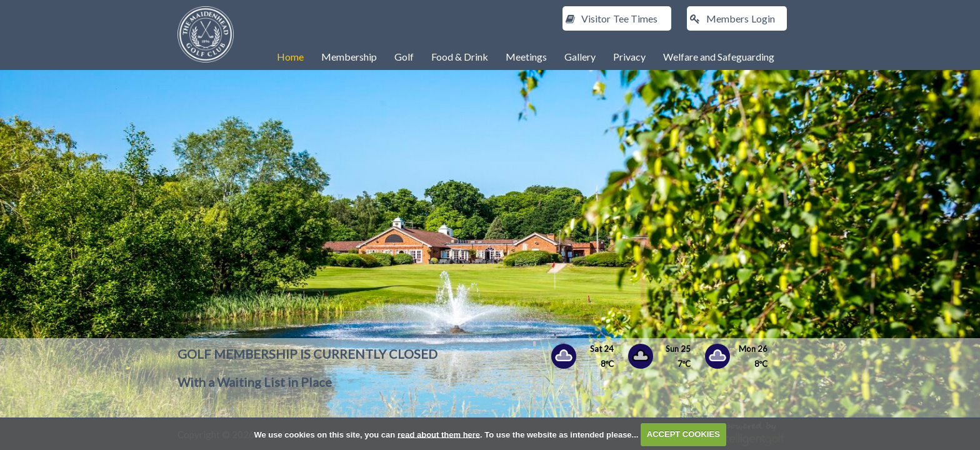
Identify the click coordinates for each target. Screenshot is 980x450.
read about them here (439, 434)
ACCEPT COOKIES (683, 434)
